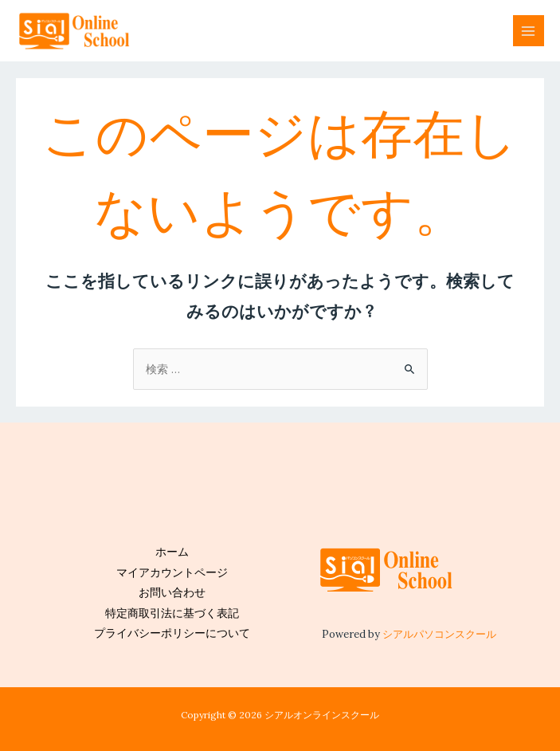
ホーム (172, 552)
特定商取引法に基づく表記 (172, 613)
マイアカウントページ (172, 572)
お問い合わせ (172, 592)
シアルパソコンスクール (439, 634)
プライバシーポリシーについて (172, 633)
